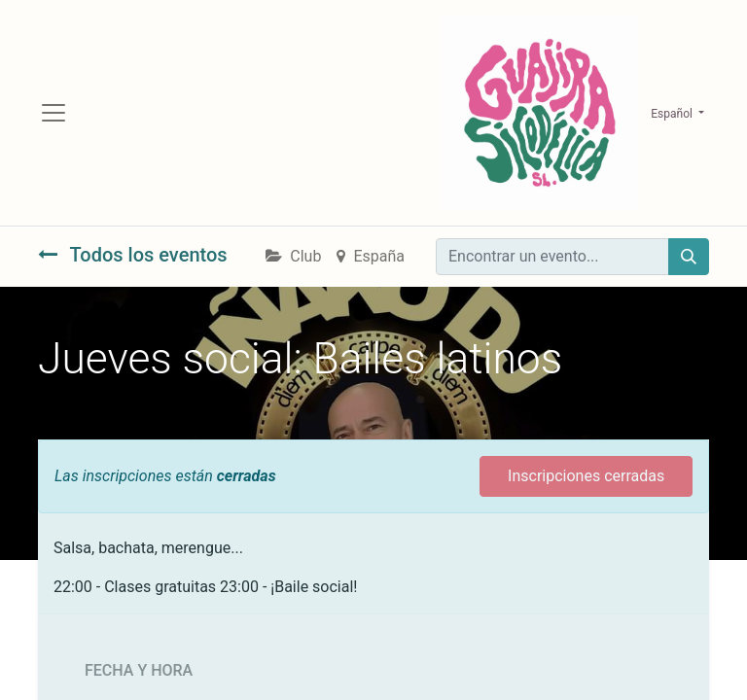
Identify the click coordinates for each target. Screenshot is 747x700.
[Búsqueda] (689, 257)
